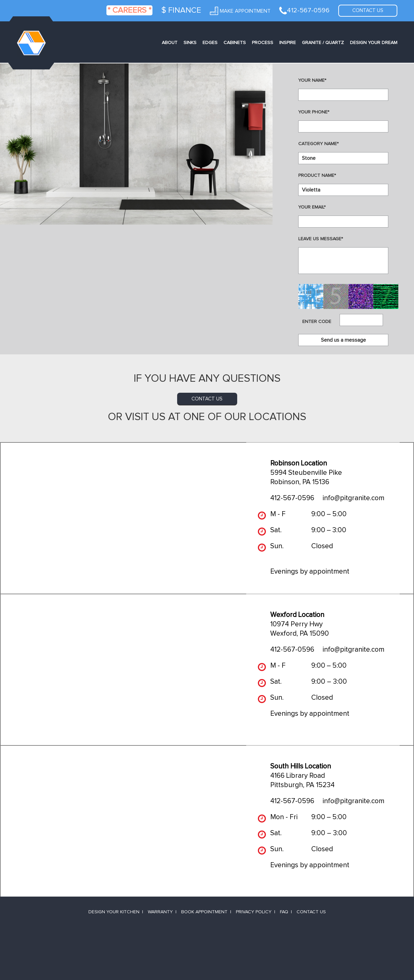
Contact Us (311, 912)
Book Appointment (204, 912)
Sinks (190, 43)
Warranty (160, 912)
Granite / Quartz (323, 43)
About (170, 43)
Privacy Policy (254, 912)
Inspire (288, 43)
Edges (210, 43)
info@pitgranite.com (353, 498)
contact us (207, 399)
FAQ (284, 912)
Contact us (368, 11)
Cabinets (235, 43)
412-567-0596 (292, 498)
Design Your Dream (374, 43)
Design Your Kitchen (114, 912)
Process (263, 43)
